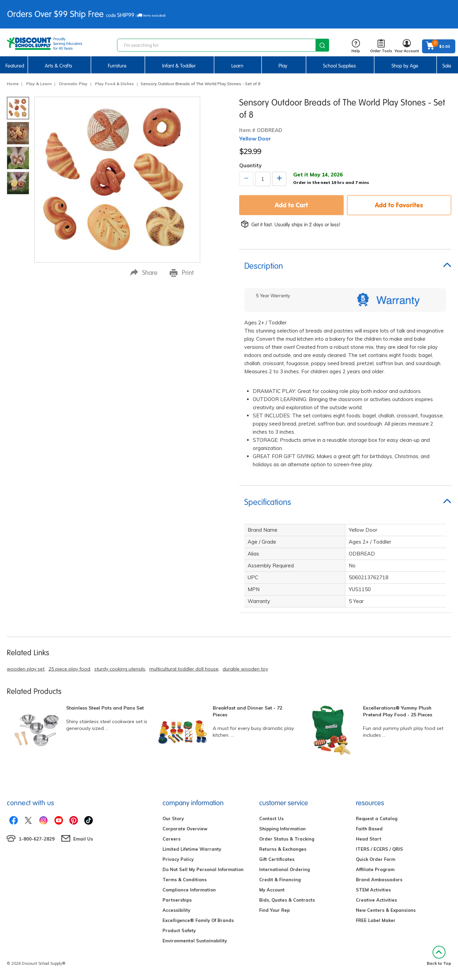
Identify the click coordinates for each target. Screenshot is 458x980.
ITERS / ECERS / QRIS (379, 849)
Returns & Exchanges (283, 849)
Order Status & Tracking (287, 839)
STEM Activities (373, 890)
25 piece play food (69, 669)
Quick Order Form (376, 859)
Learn (237, 66)
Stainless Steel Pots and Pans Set (105, 708)
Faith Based (369, 829)
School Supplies (339, 66)
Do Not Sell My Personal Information (203, 869)
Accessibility (176, 910)
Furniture (117, 66)
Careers (171, 839)
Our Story (173, 818)
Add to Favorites (399, 205)
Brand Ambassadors (379, 880)
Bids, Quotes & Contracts (287, 900)
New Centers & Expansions (386, 910)
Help (356, 46)
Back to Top (439, 956)
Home (13, 84)
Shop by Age (405, 66)
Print (182, 273)
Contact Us (271, 818)
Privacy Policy (178, 859)
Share (144, 273)
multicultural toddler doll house (184, 669)
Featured (15, 66)
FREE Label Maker (376, 920)
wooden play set (26, 669)
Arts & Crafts (59, 66)
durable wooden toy (245, 669)
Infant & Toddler (179, 66)
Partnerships (177, 900)
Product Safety (179, 930)
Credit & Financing (280, 880)
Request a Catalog (377, 818)
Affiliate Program (375, 869)
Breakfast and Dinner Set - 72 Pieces (247, 711)
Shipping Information (282, 829)
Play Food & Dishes (114, 84)
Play (283, 66)
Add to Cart (291, 205)
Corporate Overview (185, 829)
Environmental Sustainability (195, 941)
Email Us (83, 839)
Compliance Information (189, 890)
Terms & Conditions (185, 880)
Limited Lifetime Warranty (192, 849)
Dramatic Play (73, 84)
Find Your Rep (274, 910)
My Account (272, 890)
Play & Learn (39, 84)
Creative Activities (376, 900)
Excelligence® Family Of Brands (198, 920)
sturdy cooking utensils (120, 669)
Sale (447, 66)
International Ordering (284, 869)
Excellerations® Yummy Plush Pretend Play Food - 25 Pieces (398, 711)
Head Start (369, 839)
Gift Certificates (277, 859)
